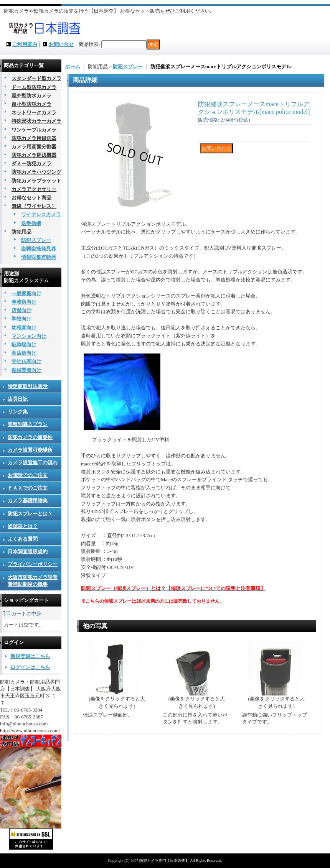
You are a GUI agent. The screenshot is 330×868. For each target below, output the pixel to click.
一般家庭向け (26, 293)
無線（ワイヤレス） (34, 206)
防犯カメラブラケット (36, 181)
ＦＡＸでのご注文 (28, 488)
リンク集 (18, 412)
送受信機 (31, 223)
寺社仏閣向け (26, 361)
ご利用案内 (25, 44)
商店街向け (24, 353)
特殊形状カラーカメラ (36, 121)
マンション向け (29, 336)
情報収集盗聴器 (39, 257)
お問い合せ (61, 44)
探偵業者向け (26, 370)
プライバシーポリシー (33, 564)
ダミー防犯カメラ (31, 164)
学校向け (21, 319)
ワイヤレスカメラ (41, 215)
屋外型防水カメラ (31, 96)
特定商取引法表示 (28, 386)
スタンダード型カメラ (36, 78)
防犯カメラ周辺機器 (34, 155)
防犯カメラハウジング (36, 172)
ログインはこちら (30, 667)
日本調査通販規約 (28, 552)
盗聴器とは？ (23, 526)
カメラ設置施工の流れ (33, 463)
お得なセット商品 (31, 198)
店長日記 (18, 399)
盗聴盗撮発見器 (39, 249)
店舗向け (21, 310)
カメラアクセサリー (34, 189)
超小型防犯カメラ (31, 104)
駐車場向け (24, 344)
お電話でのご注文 (28, 475)
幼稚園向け (24, 328)
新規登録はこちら (30, 656)
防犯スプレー (36, 240)
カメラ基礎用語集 (28, 501)
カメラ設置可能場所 (30, 450)
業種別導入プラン (28, 424)
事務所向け (24, 302)
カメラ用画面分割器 (34, 147)
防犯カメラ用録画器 (34, 138)
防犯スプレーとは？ (30, 514)
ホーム (73, 67)
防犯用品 (21, 232)
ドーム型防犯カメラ (34, 87)
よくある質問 (23, 539)
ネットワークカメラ (34, 113)
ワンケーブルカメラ (34, 130)
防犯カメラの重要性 (30, 437)
